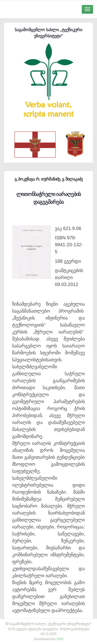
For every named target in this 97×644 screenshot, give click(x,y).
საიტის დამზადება (64, 621)
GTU (60, 639)
